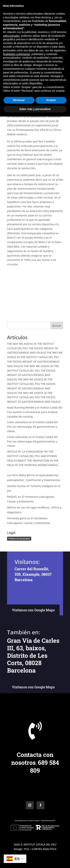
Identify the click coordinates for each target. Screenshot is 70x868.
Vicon (57, 67)
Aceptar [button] (51, 852)
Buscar (57, 326)
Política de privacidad (19, 539)
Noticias (47, 67)
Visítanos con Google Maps (33, 610)
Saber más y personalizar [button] (35, 860)
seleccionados (11, 787)
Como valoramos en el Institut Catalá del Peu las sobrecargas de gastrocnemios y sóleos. (32, 427)
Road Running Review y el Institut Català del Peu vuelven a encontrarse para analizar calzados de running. (35, 412)
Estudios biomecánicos (21, 67)
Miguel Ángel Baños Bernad (29, 58)
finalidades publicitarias (17, 805)
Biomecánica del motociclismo (35, 62)
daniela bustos (16, 486)
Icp (39, 67)
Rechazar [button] (19, 852)
